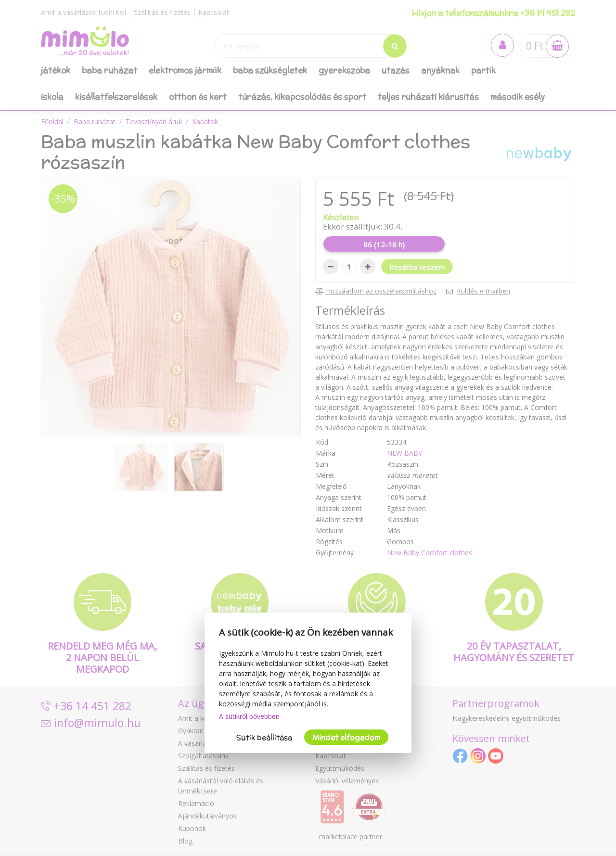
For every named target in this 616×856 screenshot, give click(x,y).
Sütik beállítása (264, 737)
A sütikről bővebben (249, 716)
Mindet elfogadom (346, 737)
